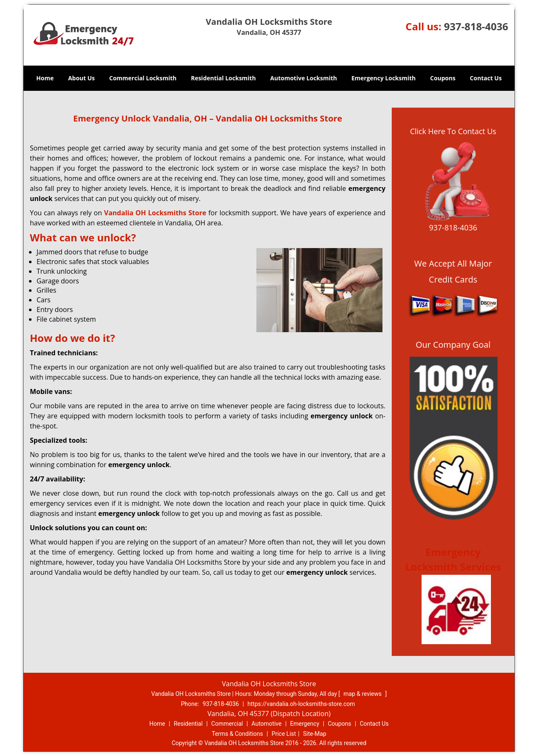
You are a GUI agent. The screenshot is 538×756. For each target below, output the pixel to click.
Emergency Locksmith (384, 78)
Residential (188, 724)
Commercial (227, 724)
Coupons (443, 78)
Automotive (266, 724)
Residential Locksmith (223, 78)
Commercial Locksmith (143, 78)
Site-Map (315, 734)
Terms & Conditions (237, 734)
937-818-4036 (476, 26)
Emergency (305, 724)
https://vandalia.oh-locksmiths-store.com (301, 704)
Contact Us (486, 78)
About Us (82, 78)
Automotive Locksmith (304, 78)
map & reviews (363, 694)
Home (45, 78)
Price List (284, 734)
